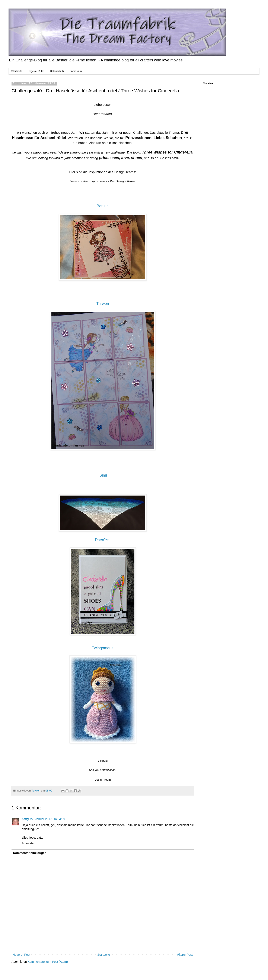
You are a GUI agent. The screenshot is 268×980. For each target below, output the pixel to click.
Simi (103, 475)
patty (25, 819)
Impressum (76, 71)
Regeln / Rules (36, 71)
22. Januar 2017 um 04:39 (47, 819)
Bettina (103, 206)
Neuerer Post (21, 955)
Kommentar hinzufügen (30, 853)
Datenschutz (57, 71)
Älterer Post (185, 955)
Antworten (28, 843)
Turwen (103, 304)
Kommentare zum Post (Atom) (48, 962)
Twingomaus (103, 648)
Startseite (17, 71)
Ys (107, 540)
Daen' (100, 540)
